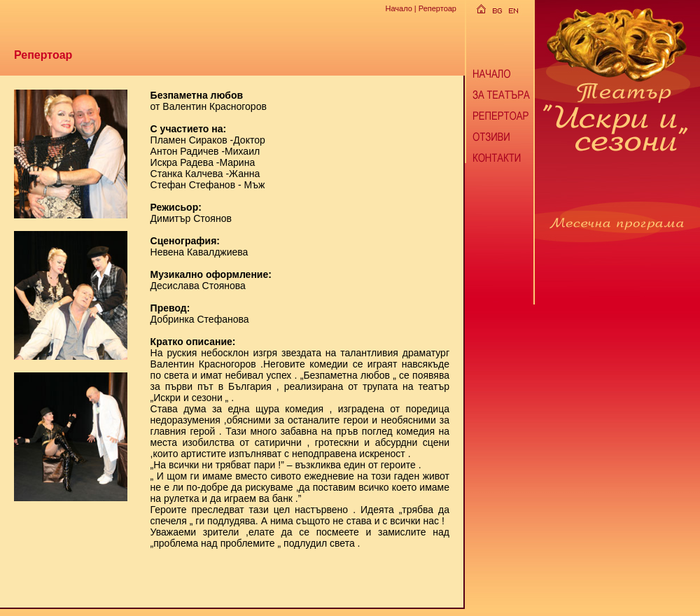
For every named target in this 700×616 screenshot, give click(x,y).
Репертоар (437, 8)
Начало (398, 8)
